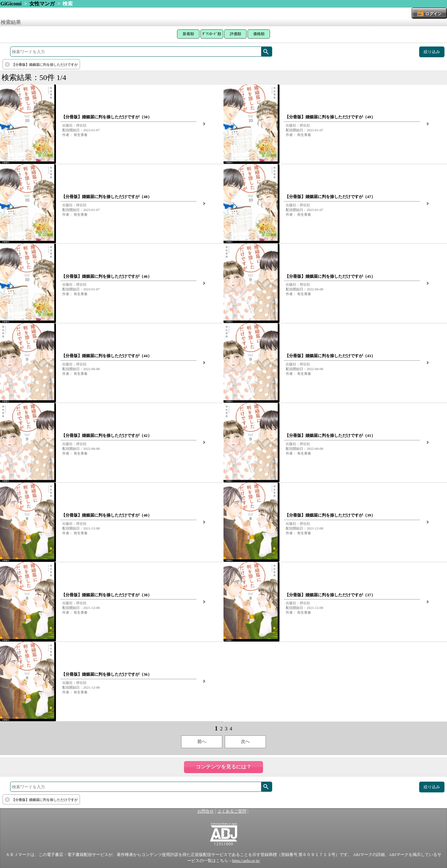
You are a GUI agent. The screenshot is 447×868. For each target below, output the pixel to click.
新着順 (188, 34)
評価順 (236, 34)
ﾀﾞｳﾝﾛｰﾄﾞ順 (212, 34)
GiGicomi (11, 4)
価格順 (259, 34)
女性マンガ (42, 4)
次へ (245, 742)
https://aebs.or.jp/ (246, 861)
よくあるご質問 (232, 811)
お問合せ (205, 811)
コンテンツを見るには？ (223, 767)
